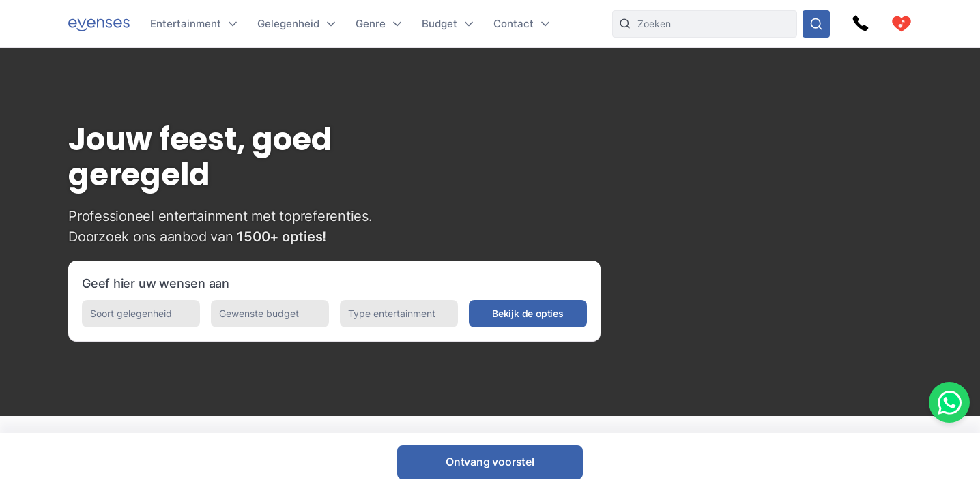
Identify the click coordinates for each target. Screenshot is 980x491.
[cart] (902, 24)
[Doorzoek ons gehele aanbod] (816, 24)
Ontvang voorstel (490, 462)
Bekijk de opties (528, 313)
